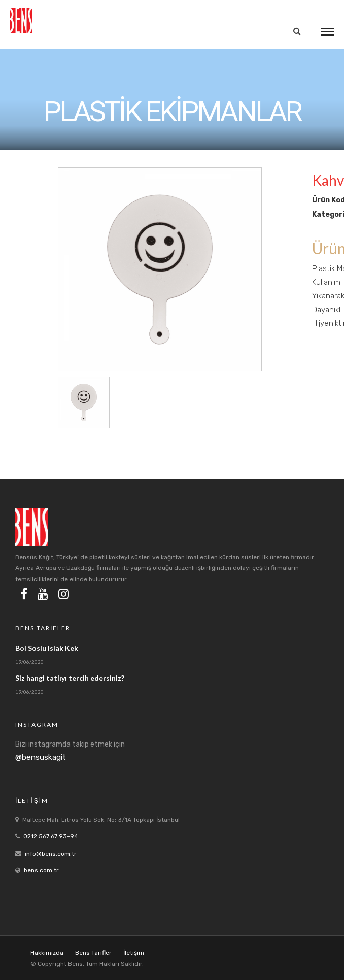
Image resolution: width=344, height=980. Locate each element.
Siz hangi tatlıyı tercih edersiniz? (70, 678)
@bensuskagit (41, 757)
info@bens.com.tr (51, 854)
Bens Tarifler (93, 953)
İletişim (134, 953)
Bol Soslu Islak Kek (47, 648)
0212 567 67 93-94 (51, 836)
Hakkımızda (47, 953)
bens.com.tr (41, 870)
